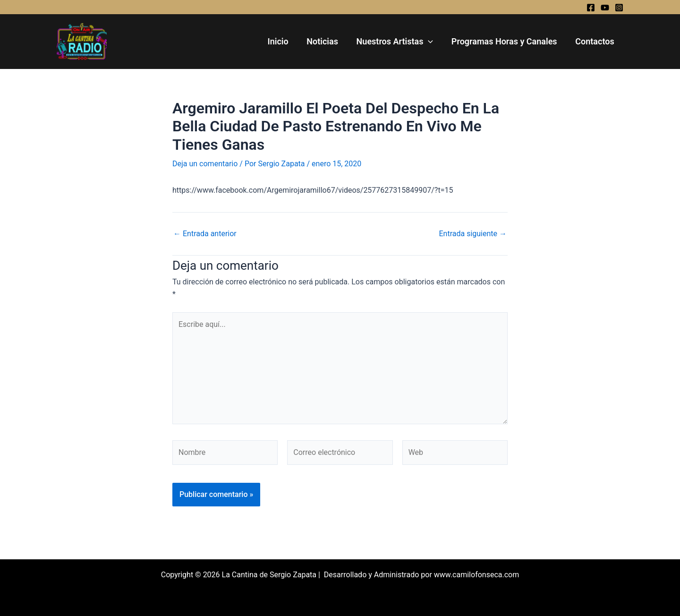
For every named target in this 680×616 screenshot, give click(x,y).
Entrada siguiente (473, 234)
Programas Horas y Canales (506, 41)
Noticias (327, 41)
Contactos (595, 41)
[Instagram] (619, 8)
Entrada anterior (205, 234)
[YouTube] (605, 8)
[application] (431, 42)
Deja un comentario (205, 164)
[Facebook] (591, 8)
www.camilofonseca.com (476, 575)
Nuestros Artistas (398, 42)
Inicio (283, 41)
